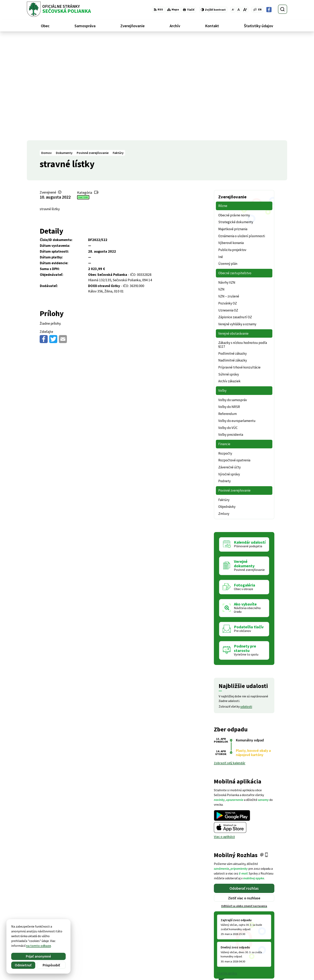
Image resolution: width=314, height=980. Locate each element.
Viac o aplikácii (224, 734)
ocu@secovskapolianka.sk (268, 960)
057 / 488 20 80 (260, 955)
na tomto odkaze (38, 946)
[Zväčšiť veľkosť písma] (245, 10)
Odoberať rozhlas (244, 786)
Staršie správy (227, 871)
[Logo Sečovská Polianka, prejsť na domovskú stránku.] (59, 9)
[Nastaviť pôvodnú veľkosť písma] (239, 10)
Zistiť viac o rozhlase (244, 796)
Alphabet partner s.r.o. (79, 930)
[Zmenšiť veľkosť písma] (233, 10)
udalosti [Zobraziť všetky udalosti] (246, 604)
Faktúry (83, 95)
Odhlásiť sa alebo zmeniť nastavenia (244, 803)
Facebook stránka (262, 965)
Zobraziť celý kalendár (230, 660)
